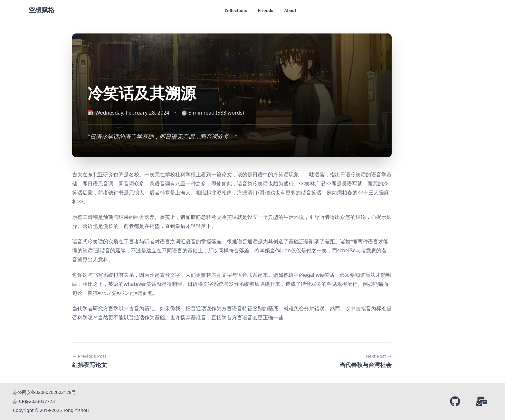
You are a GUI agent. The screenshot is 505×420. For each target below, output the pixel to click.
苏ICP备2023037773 (34, 401)
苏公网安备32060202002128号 (44, 392)
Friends (265, 10)
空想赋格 (42, 10)
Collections (236, 10)
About (290, 10)
